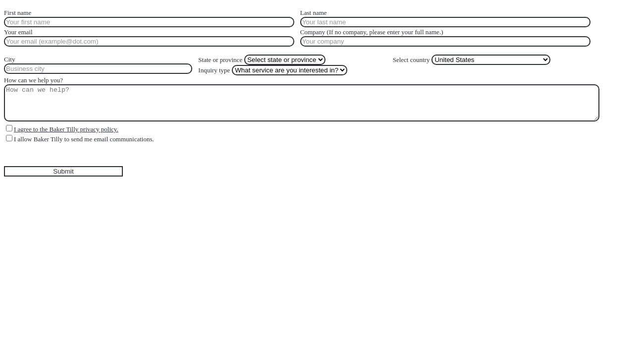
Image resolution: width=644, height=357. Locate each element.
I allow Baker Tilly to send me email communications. (84, 139)
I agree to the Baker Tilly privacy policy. (66, 129)
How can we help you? (33, 80)
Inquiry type (214, 70)
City (9, 59)
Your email (18, 32)
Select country (411, 60)
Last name (314, 13)
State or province (220, 60)
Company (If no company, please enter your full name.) (372, 32)
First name (18, 13)
